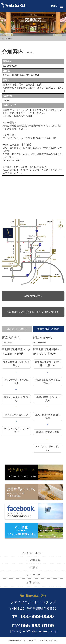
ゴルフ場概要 (33, 560)
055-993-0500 (37, 616)
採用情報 (33, 568)
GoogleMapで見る (33, 296)
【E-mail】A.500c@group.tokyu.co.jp (33, 631)
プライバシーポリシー (33, 553)
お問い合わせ (33, 582)
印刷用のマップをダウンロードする (33, 312)
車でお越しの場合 (17, 329)
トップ (2, 39)
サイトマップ (33, 575)
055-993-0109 (37, 626)
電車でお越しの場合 (48, 329)
